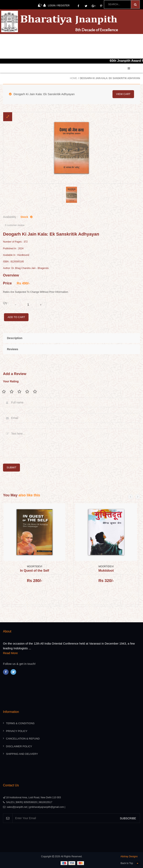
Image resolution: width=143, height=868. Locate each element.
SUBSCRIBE (128, 818)
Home (74, 78)
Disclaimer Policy (19, 746)
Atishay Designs (129, 856)
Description (15, 338)
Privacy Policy (17, 731)
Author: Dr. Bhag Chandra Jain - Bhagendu (26, 268)
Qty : (6, 303)
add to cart (16, 317)
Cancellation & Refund (23, 739)
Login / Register (56, 5)
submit (11, 467)
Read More (10, 653)
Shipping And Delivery (22, 754)
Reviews (13, 349)
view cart (123, 94)
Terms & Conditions (20, 723)
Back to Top (130, 863)
